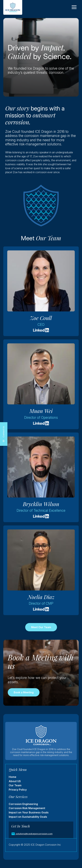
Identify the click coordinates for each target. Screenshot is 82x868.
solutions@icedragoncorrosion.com (34, 834)
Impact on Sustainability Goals (28, 817)
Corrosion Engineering (23, 804)
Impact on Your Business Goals (29, 812)
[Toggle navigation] (74, 7)
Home (13, 777)
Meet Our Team (41, 627)
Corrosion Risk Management (27, 808)
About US (15, 781)
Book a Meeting (24, 692)
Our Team (15, 785)
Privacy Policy (18, 790)
